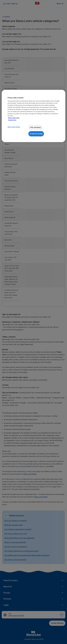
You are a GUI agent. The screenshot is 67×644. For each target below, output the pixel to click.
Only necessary (35, 127)
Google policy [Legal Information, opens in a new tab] (12, 120)
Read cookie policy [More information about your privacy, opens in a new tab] (14, 118)
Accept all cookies (36, 134)
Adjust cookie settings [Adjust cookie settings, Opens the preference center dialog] (14, 127)
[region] (33, 116)
